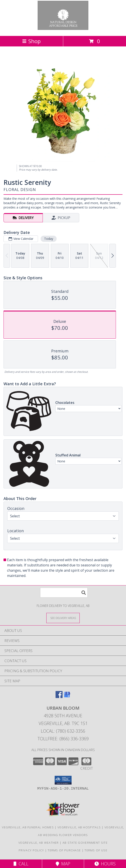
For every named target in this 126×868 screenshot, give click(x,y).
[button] (63, 780)
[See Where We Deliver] (63, 618)
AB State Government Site (85, 843)
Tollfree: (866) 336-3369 (63, 739)
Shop (31, 41)
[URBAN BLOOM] (63, 29)
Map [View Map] (63, 864)
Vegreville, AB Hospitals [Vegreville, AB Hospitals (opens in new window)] (79, 827)
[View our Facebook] (59, 697)
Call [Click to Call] (21, 864)
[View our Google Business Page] (67, 697)
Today (49, 239)
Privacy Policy (31, 850)
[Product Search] (64, 593)
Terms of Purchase (64, 850)
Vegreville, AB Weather (39, 843)
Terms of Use (96, 850)
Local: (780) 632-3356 (63, 731)
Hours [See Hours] (105, 864)
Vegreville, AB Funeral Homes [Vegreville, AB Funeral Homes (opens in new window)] (28, 827)
